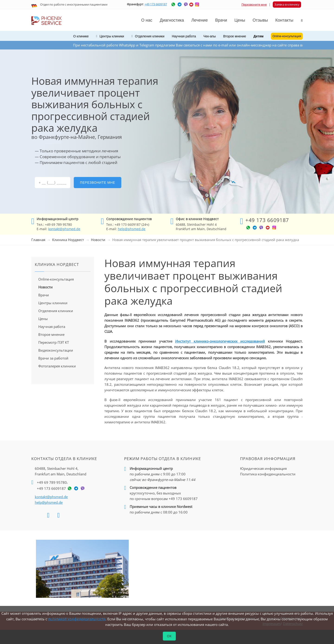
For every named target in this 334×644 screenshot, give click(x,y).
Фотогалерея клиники (57, 366)
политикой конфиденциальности (77, 619)
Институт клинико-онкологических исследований (220, 341)
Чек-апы (210, 36)
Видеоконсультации (56, 350)
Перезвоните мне (254, 4)
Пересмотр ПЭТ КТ (54, 342)
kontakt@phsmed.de (64, 229)
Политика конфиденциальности (268, 474)
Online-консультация (56, 279)
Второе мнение (235, 36)
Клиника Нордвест (68, 240)
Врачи (44, 295)
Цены (240, 20)
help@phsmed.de (132, 229)
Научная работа (184, 36)
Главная (38, 240)
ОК (169, 636)
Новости (98, 240)
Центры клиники (53, 303)
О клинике (81, 36)
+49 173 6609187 (156, 4)
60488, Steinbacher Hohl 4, (61, 471)
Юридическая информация (263, 468)
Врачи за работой (53, 358)
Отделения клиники (56, 311)
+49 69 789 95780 (52, 482)
